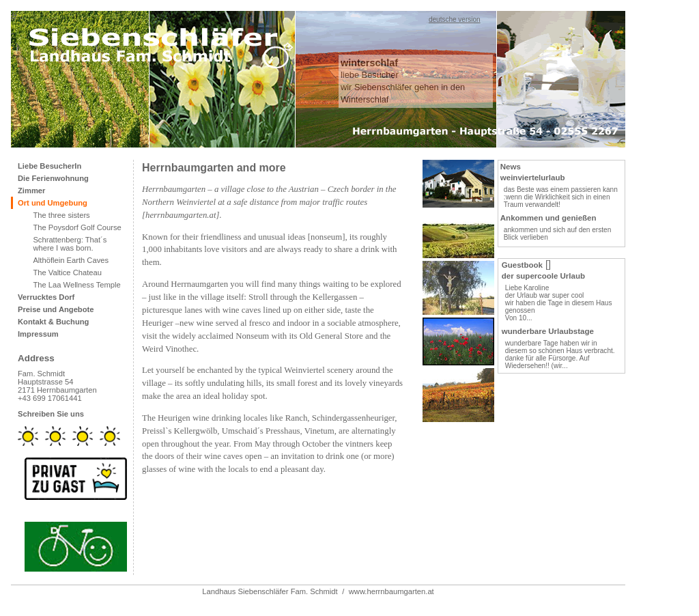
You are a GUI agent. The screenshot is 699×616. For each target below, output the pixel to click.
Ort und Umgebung (53, 203)
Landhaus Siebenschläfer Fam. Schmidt (270, 591)
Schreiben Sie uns (51, 414)
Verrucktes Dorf (46, 297)
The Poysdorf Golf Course (77, 227)
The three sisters (61, 215)
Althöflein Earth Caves (71, 260)
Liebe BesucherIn (49, 166)
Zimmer (31, 191)
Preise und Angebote (56, 309)
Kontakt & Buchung (53, 322)
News (511, 167)
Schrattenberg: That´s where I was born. (70, 244)
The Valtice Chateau (67, 272)
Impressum (38, 334)
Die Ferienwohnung (53, 178)
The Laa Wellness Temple (76, 285)
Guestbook (522, 265)
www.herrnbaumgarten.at (391, 591)
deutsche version (455, 19)
